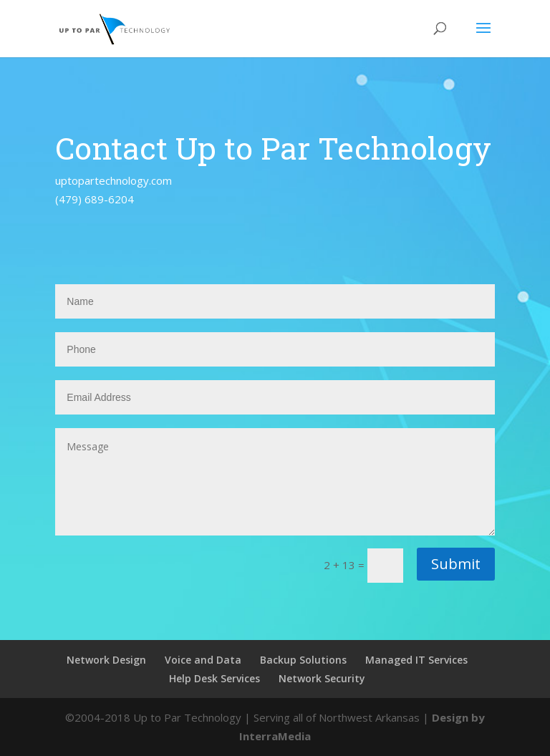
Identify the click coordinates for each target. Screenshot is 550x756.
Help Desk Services (214, 678)
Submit (456, 564)
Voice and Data (203, 660)
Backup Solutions (303, 660)
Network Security (322, 678)
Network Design (106, 660)
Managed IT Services (416, 660)
